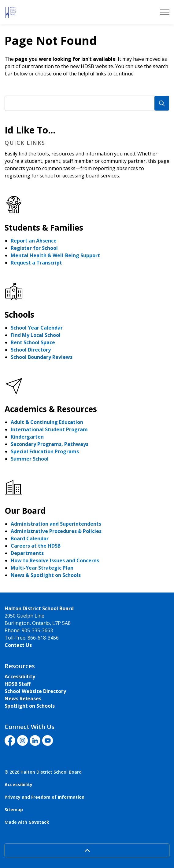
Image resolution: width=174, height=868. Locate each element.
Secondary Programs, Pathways (50, 444)
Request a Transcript (36, 263)
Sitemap (14, 810)
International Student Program (49, 429)
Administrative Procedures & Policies (56, 531)
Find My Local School (36, 335)
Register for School (34, 248)
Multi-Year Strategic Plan (42, 568)
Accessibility (20, 677)
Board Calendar (30, 538)
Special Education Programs (45, 451)
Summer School (30, 459)
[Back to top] (87, 850)
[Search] (162, 103)
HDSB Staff (18, 684)
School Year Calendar (37, 328)
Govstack (39, 822)
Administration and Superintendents (56, 524)
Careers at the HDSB (36, 546)
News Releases (23, 698)
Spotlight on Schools (30, 706)
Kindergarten (27, 437)
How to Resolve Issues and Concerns (55, 560)
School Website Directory (35, 691)
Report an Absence (34, 241)
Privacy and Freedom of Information (44, 797)
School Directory (31, 350)
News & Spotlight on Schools (46, 575)
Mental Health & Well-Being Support (55, 255)
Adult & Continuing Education (47, 422)
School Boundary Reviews (42, 357)
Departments (27, 553)
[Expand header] (165, 12)
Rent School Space (33, 342)
